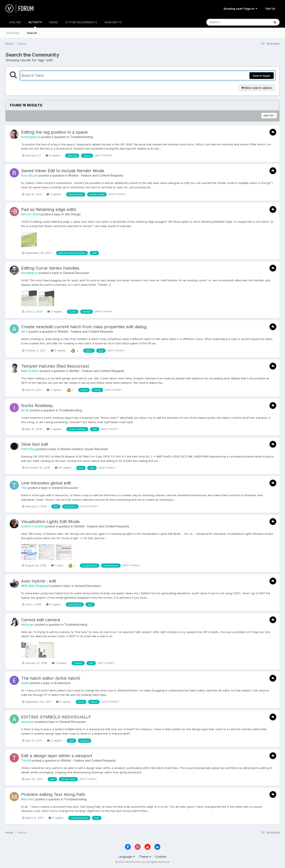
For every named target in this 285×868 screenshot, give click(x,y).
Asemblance (30, 273)
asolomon (28, 722)
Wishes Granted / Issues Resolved (84, 449)
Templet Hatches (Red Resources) (55, 366)
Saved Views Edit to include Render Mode (63, 171)
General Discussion (76, 273)
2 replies (55, 311)
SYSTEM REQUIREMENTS (81, 22)
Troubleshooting (82, 137)
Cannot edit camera (41, 620)
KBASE (54, 22)
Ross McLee (30, 175)
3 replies (54, 194)
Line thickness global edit (46, 483)
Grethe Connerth (33, 526)
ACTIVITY (35, 24)
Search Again (262, 76)
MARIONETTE (113, 22)
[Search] (227, 22)
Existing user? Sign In (240, 9)
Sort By (269, 116)
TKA (24, 488)
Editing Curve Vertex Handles (50, 268)
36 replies (63, 468)
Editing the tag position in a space (54, 132)
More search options (257, 88)
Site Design (73, 214)
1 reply (57, 565)
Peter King (28, 449)
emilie (25, 683)
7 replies (54, 390)
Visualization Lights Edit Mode (50, 522)
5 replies (58, 350)
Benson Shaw (31, 214)
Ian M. (25, 410)
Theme (145, 857)
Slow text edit (35, 444)
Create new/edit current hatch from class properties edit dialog (84, 327)
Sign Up (270, 8)
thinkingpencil (31, 137)
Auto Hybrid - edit (39, 581)
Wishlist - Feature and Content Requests (96, 175)
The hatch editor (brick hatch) (51, 678)
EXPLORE (15, 22)
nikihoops (28, 625)
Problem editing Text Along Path (53, 794)
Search (32, 33)
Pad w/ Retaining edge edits (49, 209)
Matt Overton (30, 371)
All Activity (13, 33)
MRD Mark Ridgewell (35, 586)
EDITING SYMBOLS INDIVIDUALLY (56, 717)
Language (127, 857)
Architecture (62, 683)
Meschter (28, 799)
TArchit (26, 760)
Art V (24, 331)
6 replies (53, 155)
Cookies (161, 857)
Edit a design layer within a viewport (57, 756)
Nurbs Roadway (37, 406)
